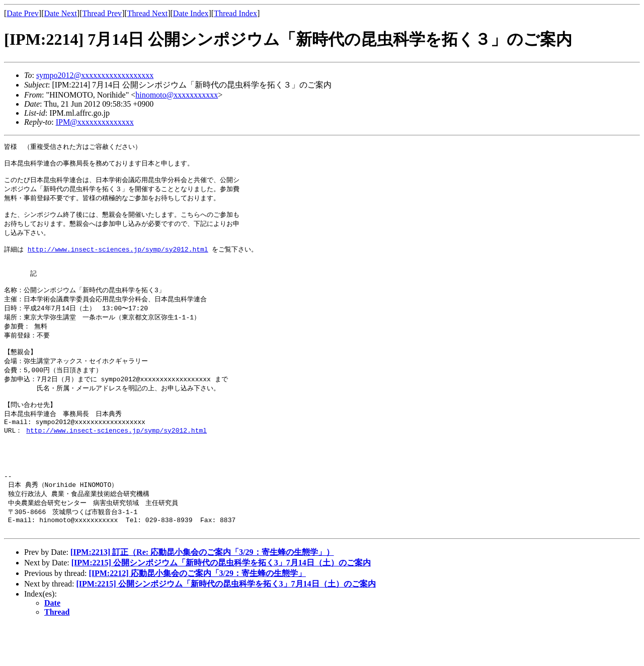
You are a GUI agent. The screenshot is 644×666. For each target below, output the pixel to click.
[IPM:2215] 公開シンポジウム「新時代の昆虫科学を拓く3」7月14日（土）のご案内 (221, 604)
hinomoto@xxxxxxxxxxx (177, 95)
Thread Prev (102, 13)
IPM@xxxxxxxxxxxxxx (95, 122)
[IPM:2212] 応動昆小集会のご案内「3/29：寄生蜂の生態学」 (197, 614)
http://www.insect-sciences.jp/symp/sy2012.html (118, 260)
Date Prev (23, 13)
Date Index (191, 13)
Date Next (61, 13)
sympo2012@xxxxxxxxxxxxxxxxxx (95, 75)
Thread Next (147, 13)
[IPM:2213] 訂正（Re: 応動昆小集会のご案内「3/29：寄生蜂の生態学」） (202, 593)
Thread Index (235, 13)
